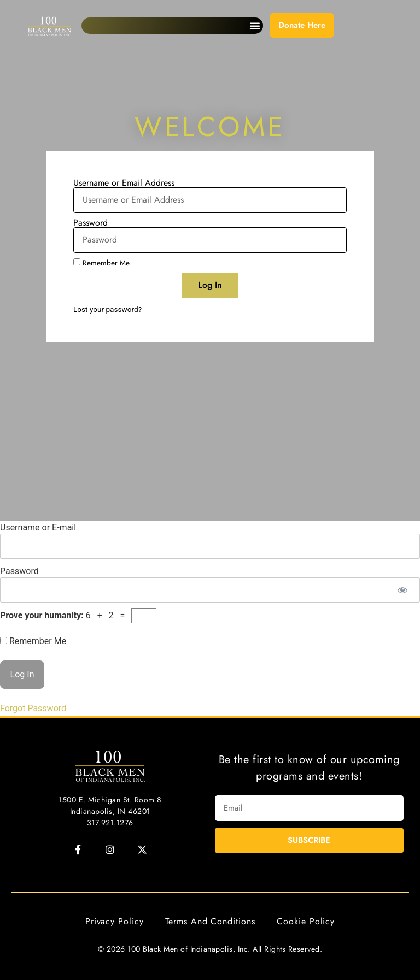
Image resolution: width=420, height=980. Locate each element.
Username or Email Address (124, 183)
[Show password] (402, 590)
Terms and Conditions (210, 921)
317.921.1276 (110, 823)
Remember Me (101, 263)
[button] (255, 26)
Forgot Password (33, 708)
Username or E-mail (38, 527)
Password (91, 223)
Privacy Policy (115, 921)
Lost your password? (107, 309)
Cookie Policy (306, 921)
